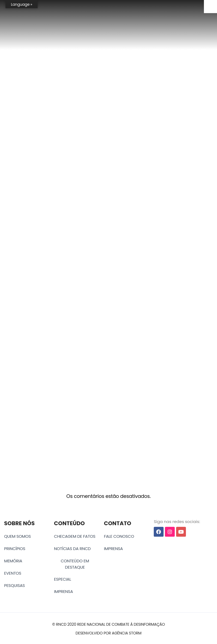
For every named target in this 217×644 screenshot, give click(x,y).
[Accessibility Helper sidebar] (210, 7)
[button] (108, 624)
